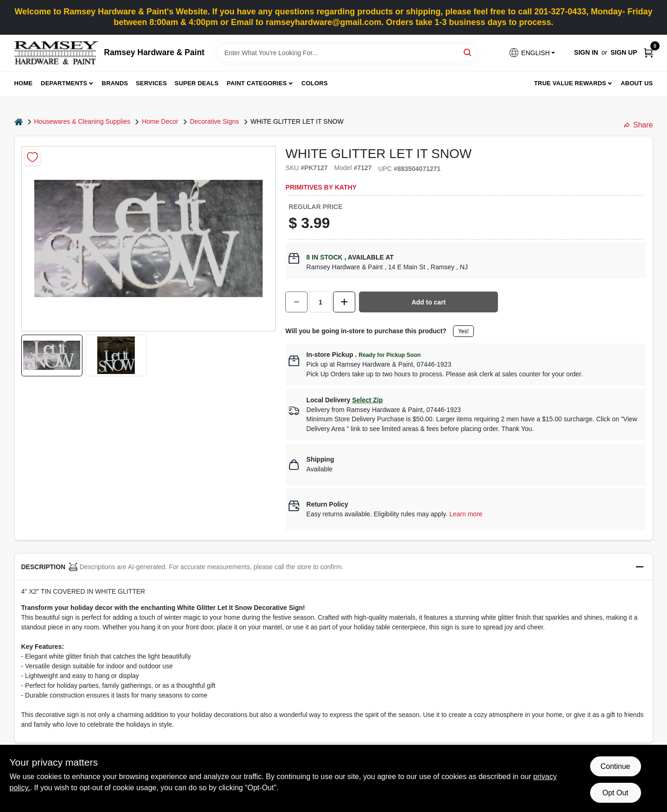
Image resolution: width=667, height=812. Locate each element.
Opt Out (615, 793)
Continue (615, 766)
